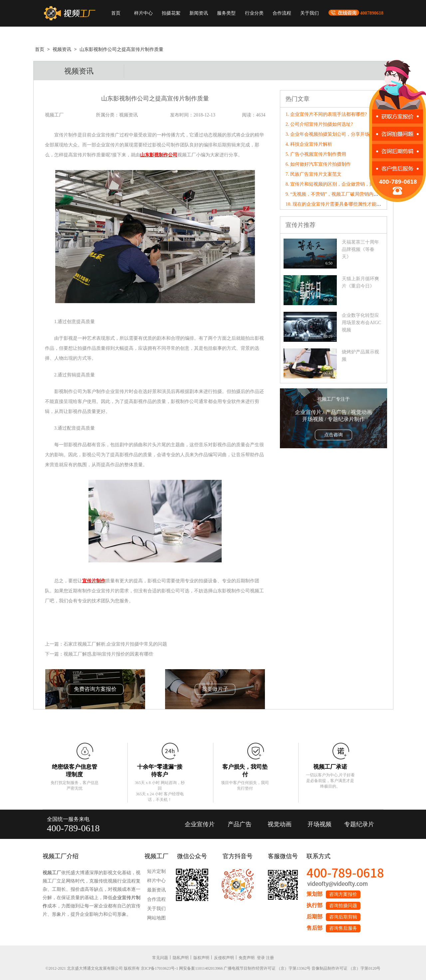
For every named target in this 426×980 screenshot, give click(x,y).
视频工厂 (52, 873)
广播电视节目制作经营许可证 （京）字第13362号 (267, 968)
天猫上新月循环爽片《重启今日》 (360, 282)
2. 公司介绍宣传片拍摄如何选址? (319, 124)
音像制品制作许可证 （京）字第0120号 (346, 968)
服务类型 (226, 13)
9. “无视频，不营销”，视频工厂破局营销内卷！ (334, 194)
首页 (116, 13)
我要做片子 (215, 689)
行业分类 (254, 13)
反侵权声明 (224, 958)
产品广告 (240, 824)
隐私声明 (181, 958)
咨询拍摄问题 (343, 906)
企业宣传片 (200, 824)
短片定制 (156, 871)
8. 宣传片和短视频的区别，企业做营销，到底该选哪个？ (344, 184)
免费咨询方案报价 (95, 689)
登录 (261, 958)
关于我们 (310, 13)
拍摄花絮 (171, 13)
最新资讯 (156, 890)
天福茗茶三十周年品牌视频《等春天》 (360, 249)
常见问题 (160, 958)
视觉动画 (280, 824)
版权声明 (201, 958)
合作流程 (282, 13)
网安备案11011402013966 (201, 968)
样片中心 (143, 13)
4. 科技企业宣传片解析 (309, 144)
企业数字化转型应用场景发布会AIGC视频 (361, 323)
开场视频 (319, 824)
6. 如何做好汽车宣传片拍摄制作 (318, 164)
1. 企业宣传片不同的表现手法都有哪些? (326, 114)
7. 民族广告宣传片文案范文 (314, 174)
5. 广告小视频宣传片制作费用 (316, 154)
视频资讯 (62, 49)
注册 (270, 958)
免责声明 (247, 958)
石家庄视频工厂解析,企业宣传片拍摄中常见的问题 (115, 644)
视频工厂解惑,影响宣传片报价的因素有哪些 (108, 654)
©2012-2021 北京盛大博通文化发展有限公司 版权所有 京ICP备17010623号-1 (112, 968)
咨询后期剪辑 (343, 917)
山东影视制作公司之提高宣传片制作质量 (121, 49)
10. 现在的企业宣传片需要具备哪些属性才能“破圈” (338, 204)
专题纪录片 (359, 824)
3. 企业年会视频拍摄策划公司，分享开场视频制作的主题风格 (348, 134)
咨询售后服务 (343, 928)
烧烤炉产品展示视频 (360, 356)
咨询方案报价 (343, 894)
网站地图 (156, 918)
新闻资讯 (199, 13)
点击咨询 (333, 435)
